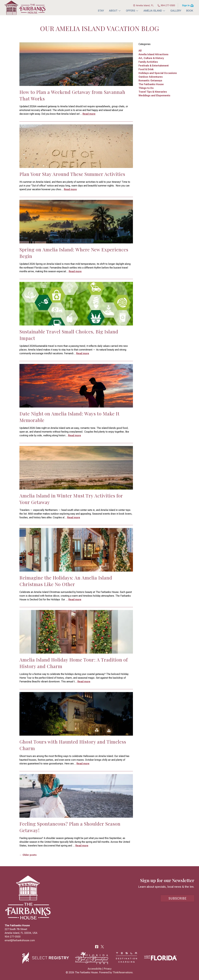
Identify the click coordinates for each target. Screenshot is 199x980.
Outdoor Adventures (151, 77)
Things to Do (146, 88)
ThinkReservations (123, 972)
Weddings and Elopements (154, 95)
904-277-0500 (166, 5)
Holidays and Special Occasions (158, 73)
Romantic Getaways (150, 81)
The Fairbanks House (151, 84)
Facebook (97, 947)
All (140, 51)
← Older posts (28, 855)
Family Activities (148, 62)
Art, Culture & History (151, 58)
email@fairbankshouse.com (20, 940)
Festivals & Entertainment (154, 66)
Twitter (102, 947)
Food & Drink (146, 69)
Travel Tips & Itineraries (153, 92)
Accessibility (95, 969)
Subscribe (178, 898)
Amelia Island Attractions (153, 54)
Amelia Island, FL (143, 5)
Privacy (108, 969)
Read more (89, 114)
